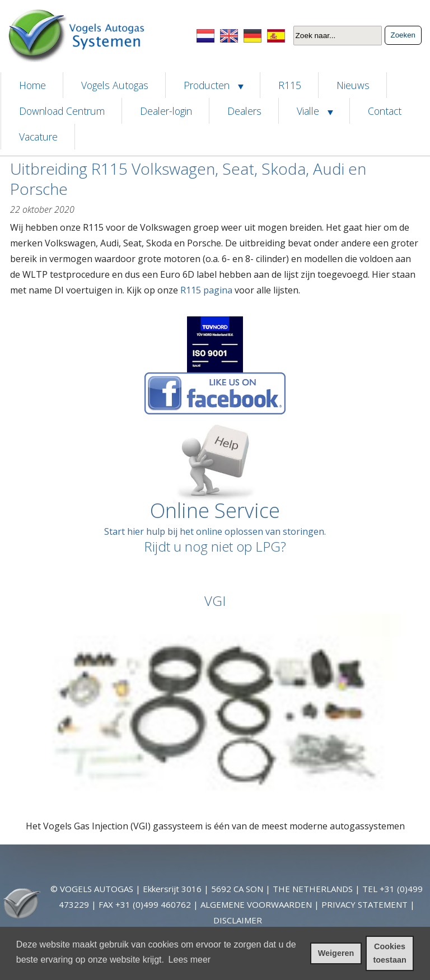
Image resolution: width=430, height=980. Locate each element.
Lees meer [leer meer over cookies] (190, 960)
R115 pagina (206, 290)
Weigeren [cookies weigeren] (336, 953)
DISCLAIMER (238, 920)
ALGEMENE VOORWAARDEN (256, 904)
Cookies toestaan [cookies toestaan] (390, 953)
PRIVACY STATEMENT (364, 904)
